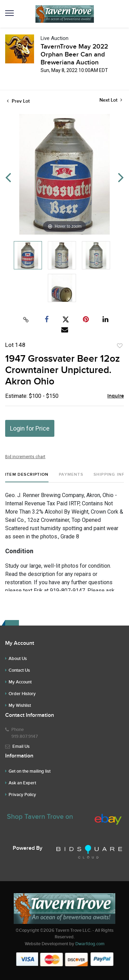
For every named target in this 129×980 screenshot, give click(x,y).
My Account (20, 682)
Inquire (116, 396)
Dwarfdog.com (90, 944)
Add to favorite (120, 346)
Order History (22, 694)
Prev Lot (18, 101)
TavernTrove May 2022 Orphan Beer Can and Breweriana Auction (74, 55)
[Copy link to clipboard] (26, 320)
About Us (18, 659)
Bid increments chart (25, 457)
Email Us (21, 746)
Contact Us (19, 670)
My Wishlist (20, 705)
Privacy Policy (22, 795)
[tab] (27, 477)
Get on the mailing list (30, 771)
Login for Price (30, 428)
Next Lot (111, 100)
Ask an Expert (22, 783)
